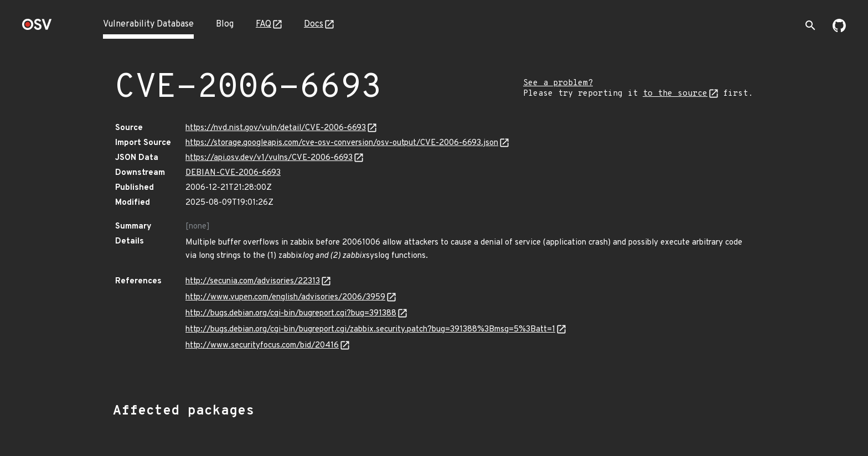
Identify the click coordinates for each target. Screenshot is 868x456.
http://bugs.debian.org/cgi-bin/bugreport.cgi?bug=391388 (291, 313)
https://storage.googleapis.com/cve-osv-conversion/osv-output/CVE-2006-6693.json (342, 143)
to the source (675, 94)
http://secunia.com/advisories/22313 (253, 281)
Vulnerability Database (148, 24)
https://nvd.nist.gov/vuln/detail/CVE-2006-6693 (276, 128)
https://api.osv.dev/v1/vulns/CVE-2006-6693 (269, 158)
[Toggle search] (810, 25)
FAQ (263, 24)
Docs (314, 24)
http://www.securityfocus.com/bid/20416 (262, 346)
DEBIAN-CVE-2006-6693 (233, 173)
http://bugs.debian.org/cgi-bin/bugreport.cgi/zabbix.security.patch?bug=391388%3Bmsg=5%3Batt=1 (370, 330)
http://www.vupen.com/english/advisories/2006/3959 (285, 297)
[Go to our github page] (839, 30)
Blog (225, 24)
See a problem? (558, 83)
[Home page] (37, 28)
